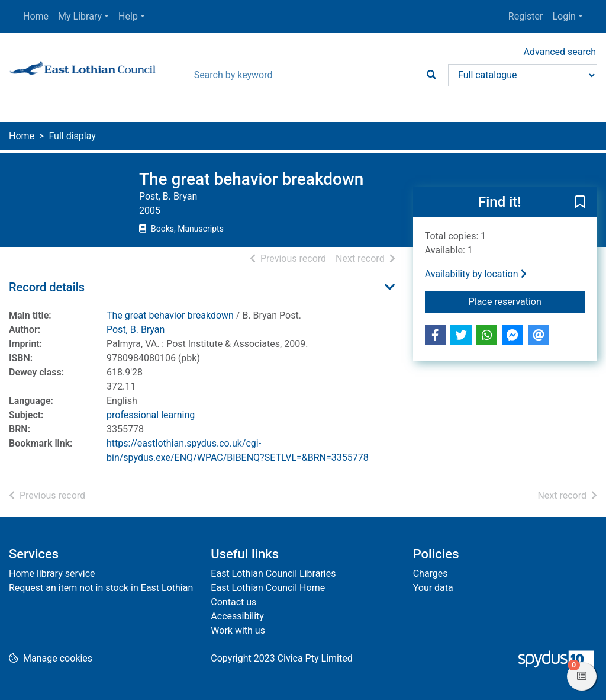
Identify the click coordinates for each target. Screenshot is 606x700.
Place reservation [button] (527, 301)
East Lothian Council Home (268, 588)
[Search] (431, 75)
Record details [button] (47, 287)
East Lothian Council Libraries (273, 574)
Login (564, 16)
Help (128, 16)
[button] (580, 203)
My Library (80, 16)
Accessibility (237, 616)
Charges (431, 574)
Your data (433, 588)
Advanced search (560, 52)
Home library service (52, 574)
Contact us (233, 602)
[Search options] (523, 75)
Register (526, 16)
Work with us (238, 630)
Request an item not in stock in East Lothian (101, 588)
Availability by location (476, 274)
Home (36, 16)
